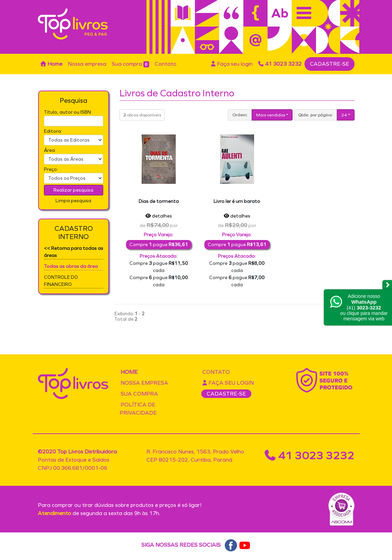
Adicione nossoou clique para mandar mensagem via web (364, 307)
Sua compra (131, 64)
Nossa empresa (87, 64)
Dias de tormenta (159, 201)
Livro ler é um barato (237, 201)
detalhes (159, 216)
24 (344, 115)
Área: (50, 150)
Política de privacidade (138, 409)
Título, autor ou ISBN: (68, 112)
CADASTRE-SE (330, 64)
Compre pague (159, 245)
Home (51, 64)
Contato (166, 64)
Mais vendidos (271, 115)
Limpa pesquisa (73, 201)
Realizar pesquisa (73, 190)
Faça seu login (232, 64)
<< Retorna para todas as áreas (74, 252)
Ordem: (240, 115)
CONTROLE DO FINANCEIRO (61, 281)
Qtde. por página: (315, 115)
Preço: (51, 169)
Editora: (53, 131)
